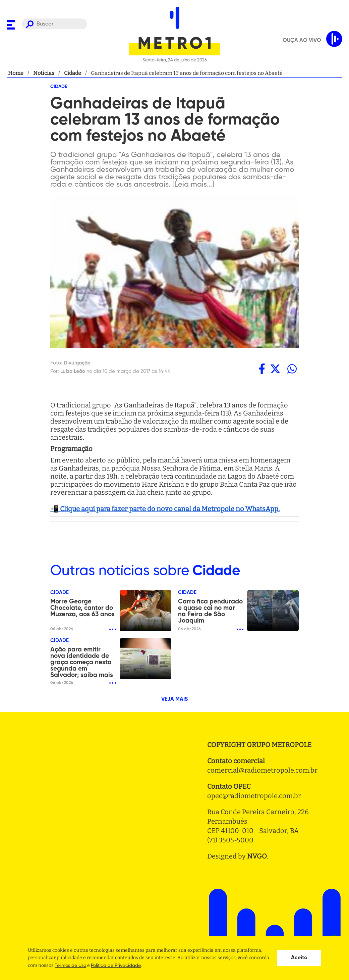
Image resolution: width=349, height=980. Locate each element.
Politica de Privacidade (116, 966)
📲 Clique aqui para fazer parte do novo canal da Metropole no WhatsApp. (165, 509)
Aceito (299, 958)
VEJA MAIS (174, 699)
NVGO (257, 856)
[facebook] (262, 369)
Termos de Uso (70, 966)
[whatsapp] (292, 369)
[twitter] (275, 369)
